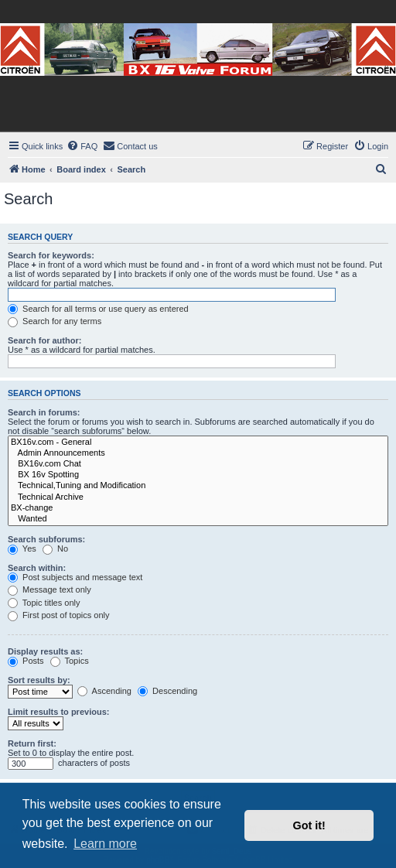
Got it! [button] (309, 825)
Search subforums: (46, 539)
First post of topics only (59, 615)
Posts (26, 661)
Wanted (198, 519)
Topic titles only (44, 603)
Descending (167, 691)
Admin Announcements (198, 453)
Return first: (32, 743)
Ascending (104, 691)
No (55, 548)
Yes (22, 548)
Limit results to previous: (58, 712)
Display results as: (45, 651)
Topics (70, 661)
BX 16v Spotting (198, 475)
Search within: (37, 568)
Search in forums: (44, 412)
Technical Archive (198, 497)
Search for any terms (55, 321)
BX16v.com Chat (198, 464)
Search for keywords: (51, 255)
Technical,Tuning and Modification (198, 486)
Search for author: (44, 340)
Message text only (49, 589)
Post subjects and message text (75, 577)
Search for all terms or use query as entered (98, 309)
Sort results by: (39, 680)
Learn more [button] (105, 844)
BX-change (198, 508)
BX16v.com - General (198, 443)
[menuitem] (82, 146)
